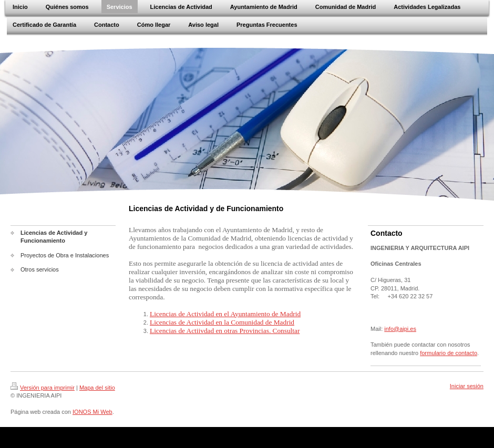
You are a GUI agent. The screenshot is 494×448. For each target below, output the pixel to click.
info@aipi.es (400, 329)
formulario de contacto (449, 353)
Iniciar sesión (467, 386)
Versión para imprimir (43, 388)
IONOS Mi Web (92, 412)
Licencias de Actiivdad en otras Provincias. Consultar (225, 331)
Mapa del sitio (97, 388)
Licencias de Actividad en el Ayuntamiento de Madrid (225, 314)
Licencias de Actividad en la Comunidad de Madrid (222, 322)
